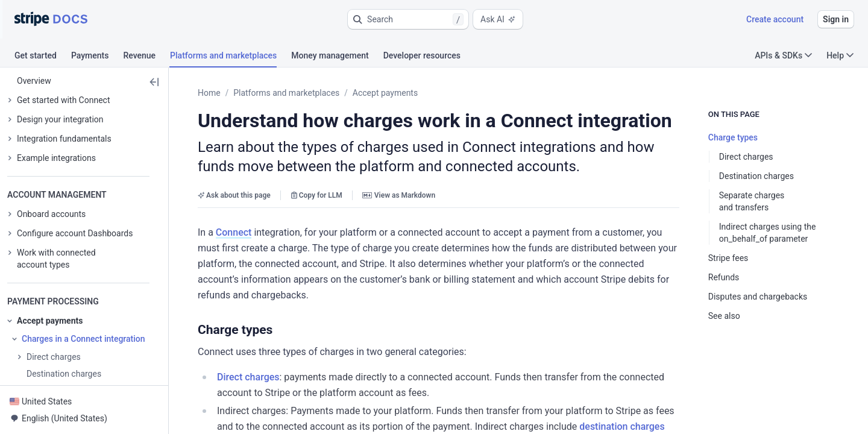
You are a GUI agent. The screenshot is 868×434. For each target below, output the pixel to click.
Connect (234, 232)
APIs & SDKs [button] (783, 55)
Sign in (836, 19)
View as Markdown (399, 195)
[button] (408, 19)
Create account (775, 19)
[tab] (43, 57)
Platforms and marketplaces (286, 93)
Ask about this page (234, 195)
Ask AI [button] (498, 19)
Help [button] (840, 55)
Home (209, 93)
